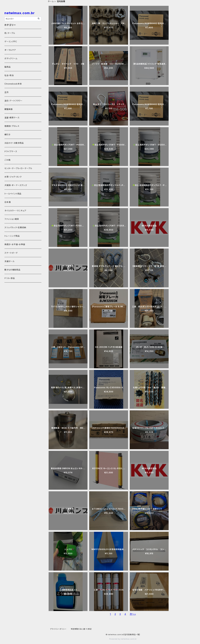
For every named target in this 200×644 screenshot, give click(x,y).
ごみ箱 (7, 160)
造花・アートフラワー (13, 101)
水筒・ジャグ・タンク (13, 177)
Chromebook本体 (13, 84)
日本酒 (7, 202)
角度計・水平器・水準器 (15, 244)
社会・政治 (9, 75)
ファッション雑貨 (12, 219)
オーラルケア (10, 50)
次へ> (133, 614)
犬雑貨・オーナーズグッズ (16, 185)
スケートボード (11, 253)
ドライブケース (11, 151)
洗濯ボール (10, 261)
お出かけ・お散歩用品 (14, 143)
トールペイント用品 (13, 194)
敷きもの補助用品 (12, 270)
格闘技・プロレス (12, 126)
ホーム (51, 1)
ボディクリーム (11, 58)
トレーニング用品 (12, 236)
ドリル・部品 (10, 278)
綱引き (7, 134)
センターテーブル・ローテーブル (18, 168)
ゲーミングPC (11, 41)
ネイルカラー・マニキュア (15, 211)
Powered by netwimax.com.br (123, 639)
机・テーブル (10, 33)
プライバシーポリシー (58, 629)
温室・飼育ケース (12, 118)
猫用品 (7, 67)
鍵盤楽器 (9, 109)
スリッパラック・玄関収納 (15, 227)
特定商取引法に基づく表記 (81, 629)
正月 (7, 92)
